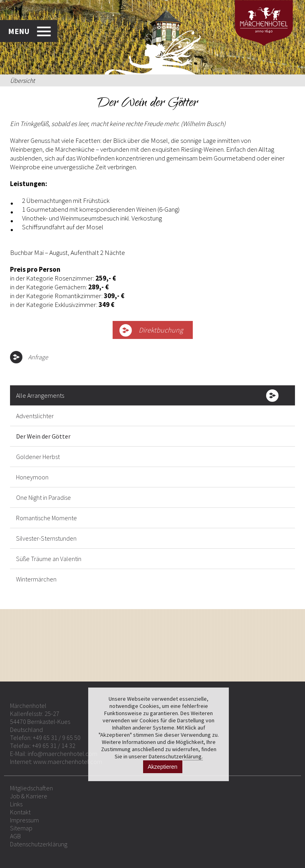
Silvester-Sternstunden (46, 538)
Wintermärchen (36, 579)
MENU (19, 31)
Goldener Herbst (38, 457)
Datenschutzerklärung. (176, 756)
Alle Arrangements (40, 395)
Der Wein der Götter (43, 436)
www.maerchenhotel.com (68, 762)
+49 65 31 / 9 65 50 (57, 738)
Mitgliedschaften (31, 788)
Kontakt (20, 812)
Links (16, 804)
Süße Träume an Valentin (49, 559)
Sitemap (21, 828)
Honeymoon (32, 477)
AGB (15, 836)
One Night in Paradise (43, 497)
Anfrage (38, 357)
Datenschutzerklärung (39, 844)
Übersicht (22, 80)
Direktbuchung (161, 330)
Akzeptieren (163, 767)
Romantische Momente (46, 518)
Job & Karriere (29, 796)
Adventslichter (35, 416)
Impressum (24, 820)
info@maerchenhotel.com (63, 754)
